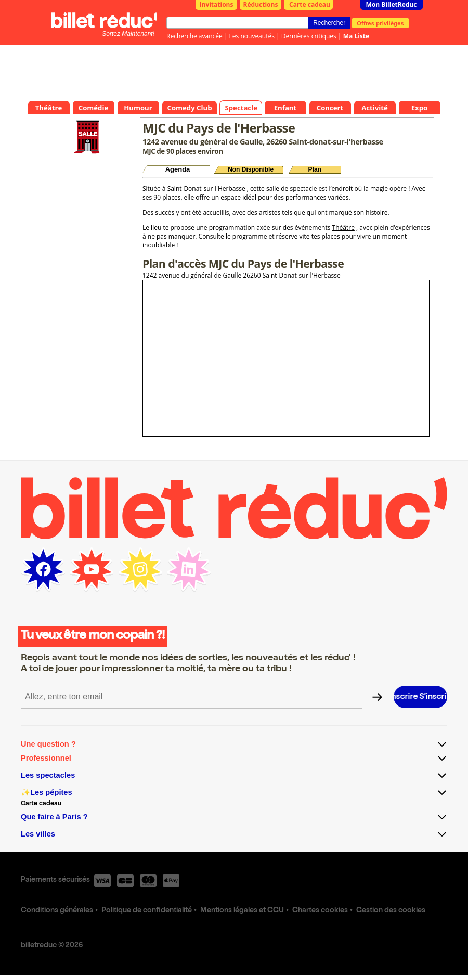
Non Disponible (251, 169)
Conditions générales (57, 911)
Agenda (178, 169)
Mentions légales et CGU (242, 911)
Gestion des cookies (391, 911)
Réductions (261, 4)
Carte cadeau (310, 4)
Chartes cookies (320, 911)
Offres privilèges (380, 23)
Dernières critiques (309, 36)
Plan (315, 169)
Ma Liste (356, 36)
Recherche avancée (194, 36)
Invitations (217, 4)
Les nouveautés (252, 36)
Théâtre (343, 227)
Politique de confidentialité (147, 911)
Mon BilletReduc (392, 4)
